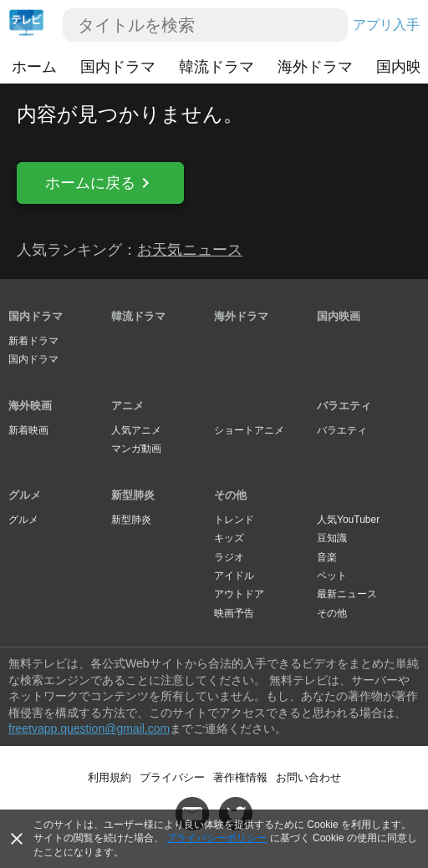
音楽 (327, 557)
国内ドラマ (118, 67)
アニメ (127, 406)
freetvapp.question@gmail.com (89, 728)
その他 (230, 495)
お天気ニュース (190, 250)
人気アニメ (136, 430)
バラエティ (344, 406)
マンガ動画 (136, 449)
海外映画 (30, 406)
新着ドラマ (33, 341)
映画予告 (234, 613)
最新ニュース (347, 594)
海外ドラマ (315, 67)
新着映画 (28, 430)
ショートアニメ (249, 430)
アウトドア (239, 594)
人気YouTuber (348, 520)
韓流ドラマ (217, 67)
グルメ (25, 495)
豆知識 (332, 538)
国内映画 (339, 316)
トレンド (234, 520)
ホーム (34, 67)
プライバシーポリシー (217, 838)
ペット (332, 576)
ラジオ (229, 557)
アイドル (234, 576)
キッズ (229, 538)
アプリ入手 (386, 25)
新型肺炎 (133, 495)
